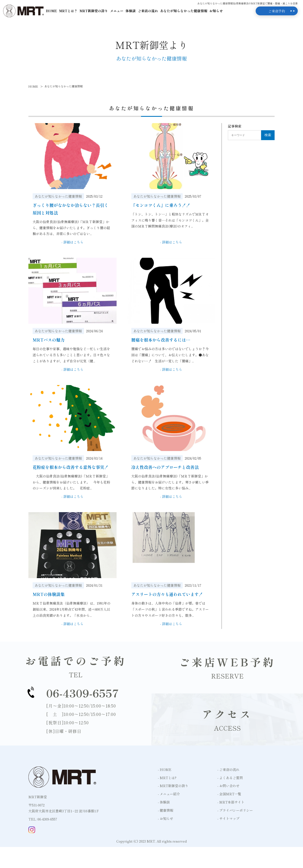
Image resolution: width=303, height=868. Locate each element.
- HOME (165, 769)
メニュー (117, 11)
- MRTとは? (167, 778)
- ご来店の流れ (228, 769)
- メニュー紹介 (169, 794)
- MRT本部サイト (231, 802)
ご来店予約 (277, 11)
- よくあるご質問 (230, 778)
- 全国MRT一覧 (229, 794)
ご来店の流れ (148, 11)
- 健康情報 (165, 810)
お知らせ (216, 11)
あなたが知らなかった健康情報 (184, 11)
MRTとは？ (68, 11)
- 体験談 (164, 802)
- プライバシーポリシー (235, 810)
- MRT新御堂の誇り (173, 786)
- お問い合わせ (228, 786)
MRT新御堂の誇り (94, 11)
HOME (51, 11)
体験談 (131, 11)
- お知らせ (165, 818)
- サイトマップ (228, 818)
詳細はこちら (73, 242)
